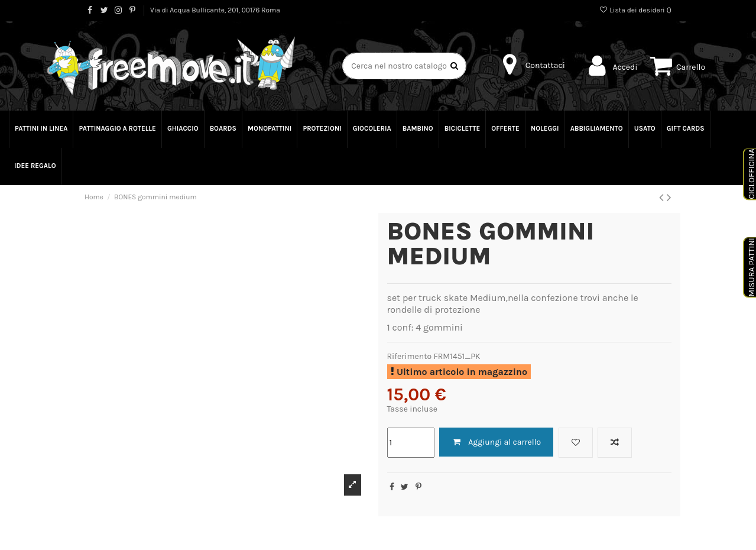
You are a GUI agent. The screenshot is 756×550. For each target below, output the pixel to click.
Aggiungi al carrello (496, 442)
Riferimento (410, 356)
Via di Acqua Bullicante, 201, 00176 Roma (215, 10)
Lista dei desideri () (635, 10)
